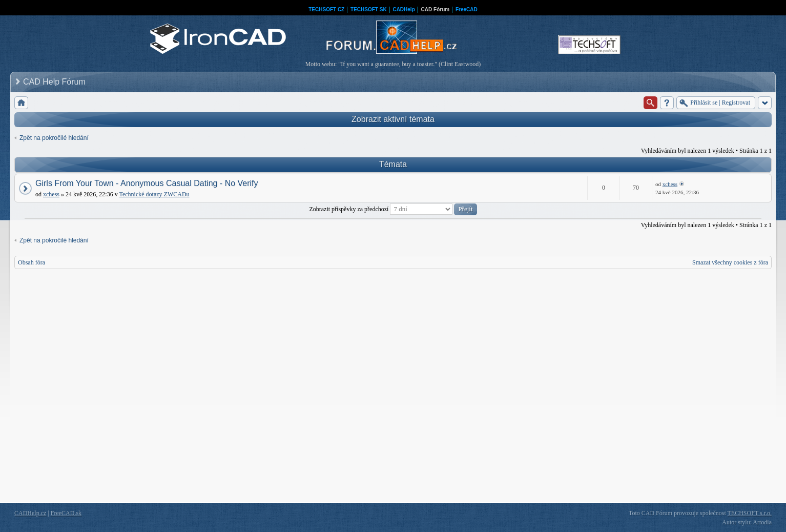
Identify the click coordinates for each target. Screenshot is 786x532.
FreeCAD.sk (66, 513)
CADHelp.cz (30, 513)
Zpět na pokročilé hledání (54, 138)
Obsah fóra (32, 262)
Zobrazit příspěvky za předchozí (393, 209)
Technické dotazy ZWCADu (154, 194)
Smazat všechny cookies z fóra (730, 262)
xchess (51, 194)
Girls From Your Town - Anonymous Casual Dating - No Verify (147, 183)
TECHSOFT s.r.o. (750, 513)
